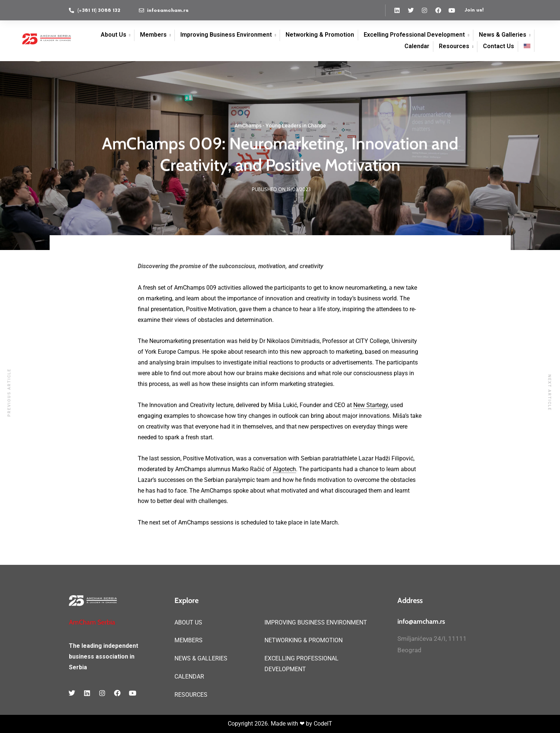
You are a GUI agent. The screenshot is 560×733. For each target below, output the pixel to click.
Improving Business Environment (226, 35)
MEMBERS (189, 640)
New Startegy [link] (371, 405)
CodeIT (323, 724)
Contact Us (499, 46)
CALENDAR (189, 677)
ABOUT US (188, 622)
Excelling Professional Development (414, 35)
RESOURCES (191, 695)
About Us (114, 35)
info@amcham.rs (421, 622)
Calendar (417, 46)
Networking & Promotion (320, 35)
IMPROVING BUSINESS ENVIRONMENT (316, 622)
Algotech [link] (284, 469)
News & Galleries (503, 35)
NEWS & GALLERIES (201, 658)
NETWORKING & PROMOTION (304, 640)
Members (153, 35)
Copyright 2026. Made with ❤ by (271, 724)
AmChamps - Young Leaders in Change (280, 127)
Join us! (474, 10)
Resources (454, 46)
